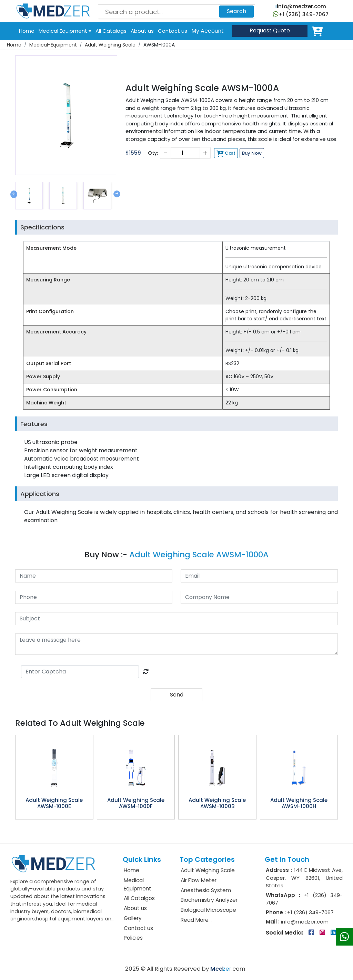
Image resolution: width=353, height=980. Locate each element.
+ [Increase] (205, 153)
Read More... (196, 920)
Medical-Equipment (53, 45)
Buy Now (252, 153)
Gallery (133, 918)
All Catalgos (139, 898)
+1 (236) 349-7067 (301, 14)
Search (236, 11)
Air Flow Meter (199, 880)
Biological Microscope (208, 910)
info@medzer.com (301, 6)
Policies (133, 938)
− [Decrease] (165, 153)
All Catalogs (111, 31)
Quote (270, 30)
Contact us (173, 31)
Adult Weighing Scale (110, 45)
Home (27, 31)
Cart (319, 31)
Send (177, 695)
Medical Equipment (65, 31)
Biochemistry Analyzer (209, 900)
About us (142, 31)
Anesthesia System (206, 890)
